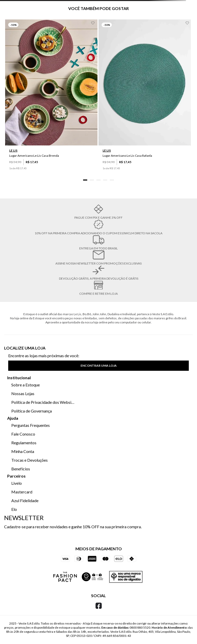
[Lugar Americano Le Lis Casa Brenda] (51, 100)
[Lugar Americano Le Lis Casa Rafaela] (145, 100)
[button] (85, 180)
